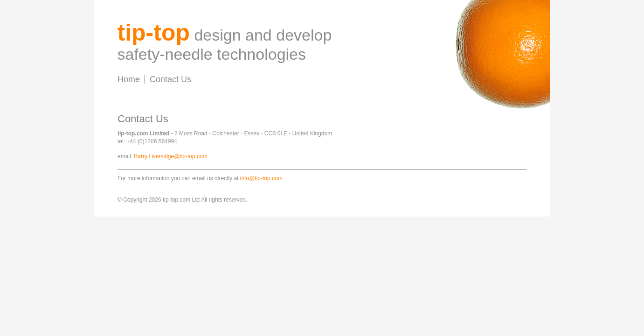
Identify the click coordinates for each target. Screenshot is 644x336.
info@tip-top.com (261, 178)
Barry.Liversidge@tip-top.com (170, 156)
